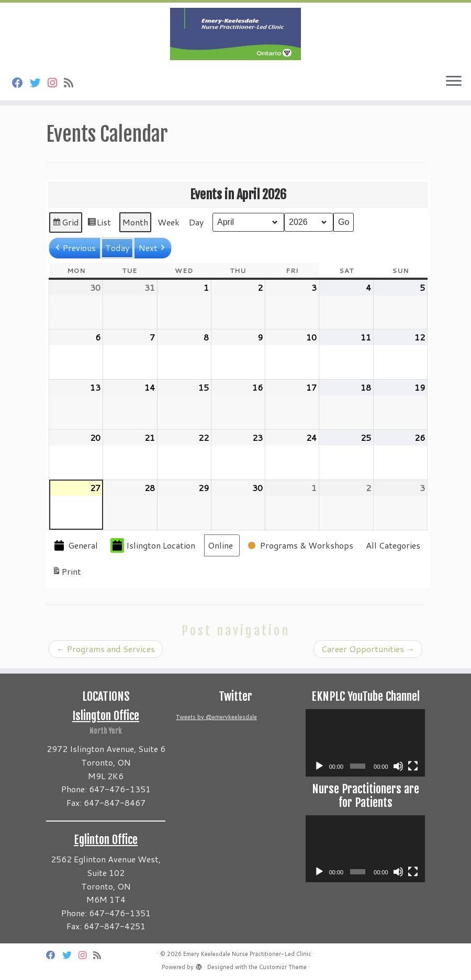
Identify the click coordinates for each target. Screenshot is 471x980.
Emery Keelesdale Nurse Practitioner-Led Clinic (247, 954)
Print (66, 573)
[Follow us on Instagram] (56, 83)
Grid (65, 224)
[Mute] (398, 766)
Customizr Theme (283, 967)
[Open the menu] (454, 82)
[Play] (319, 766)
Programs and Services (106, 649)
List (99, 224)
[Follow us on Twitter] (39, 83)
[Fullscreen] (413, 766)
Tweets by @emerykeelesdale (216, 717)
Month (135, 222)
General (75, 546)
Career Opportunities (368, 649)
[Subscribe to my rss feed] (72, 83)
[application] (365, 743)
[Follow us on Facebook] (21, 83)
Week (169, 222)
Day (196, 222)
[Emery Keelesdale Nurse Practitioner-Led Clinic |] (235, 34)
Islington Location (153, 546)
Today (117, 248)
